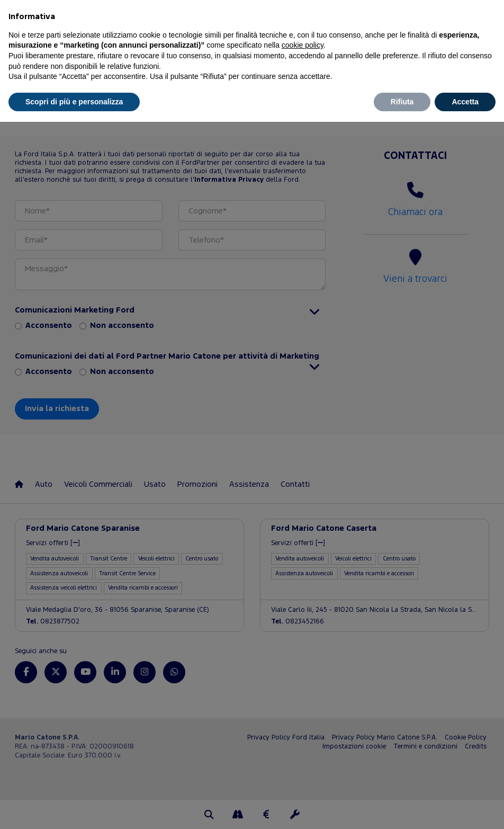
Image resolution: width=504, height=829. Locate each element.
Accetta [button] (465, 102)
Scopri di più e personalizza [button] (74, 102)
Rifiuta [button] (402, 102)
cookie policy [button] (303, 45)
